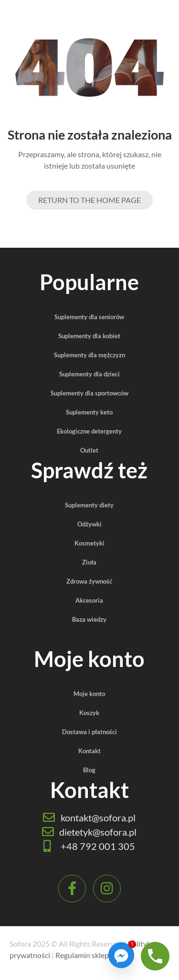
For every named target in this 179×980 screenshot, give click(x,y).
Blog (89, 770)
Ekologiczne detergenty (89, 431)
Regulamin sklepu (84, 955)
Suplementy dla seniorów (89, 317)
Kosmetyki (89, 543)
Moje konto (89, 694)
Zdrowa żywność (89, 581)
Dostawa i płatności (89, 732)
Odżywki (89, 524)
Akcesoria (89, 600)
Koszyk (89, 713)
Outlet (89, 450)
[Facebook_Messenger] (121, 955)
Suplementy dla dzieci (89, 374)
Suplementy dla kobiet (89, 336)
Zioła (89, 562)
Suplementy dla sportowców (89, 393)
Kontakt (89, 751)
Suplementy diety (89, 505)
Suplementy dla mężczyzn (89, 355)
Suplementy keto (89, 412)
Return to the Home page (89, 200)
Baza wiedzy (89, 619)
